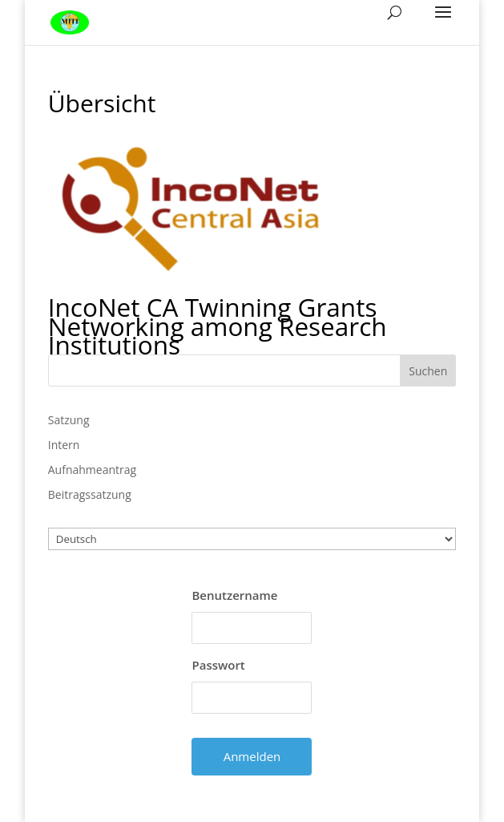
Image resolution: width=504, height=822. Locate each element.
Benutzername (234, 595)
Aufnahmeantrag (92, 470)
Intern (64, 445)
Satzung (69, 420)
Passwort (218, 665)
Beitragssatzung (90, 494)
